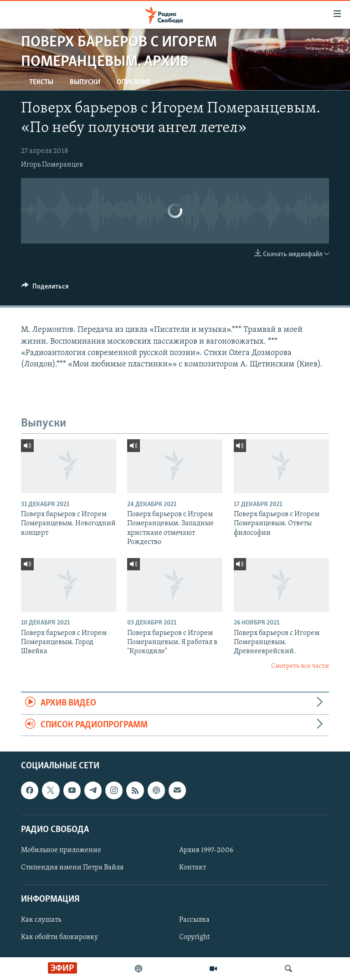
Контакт (193, 868)
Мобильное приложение (61, 850)
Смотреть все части (300, 666)
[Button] (45, 289)
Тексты (41, 82)
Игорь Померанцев (52, 165)
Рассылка (194, 920)
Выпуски (85, 82)
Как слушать (41, 920)
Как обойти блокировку (59, 937)
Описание (134, 82)
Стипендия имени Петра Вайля (72, 868)
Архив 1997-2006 (206, 850)
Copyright (194, 937)
